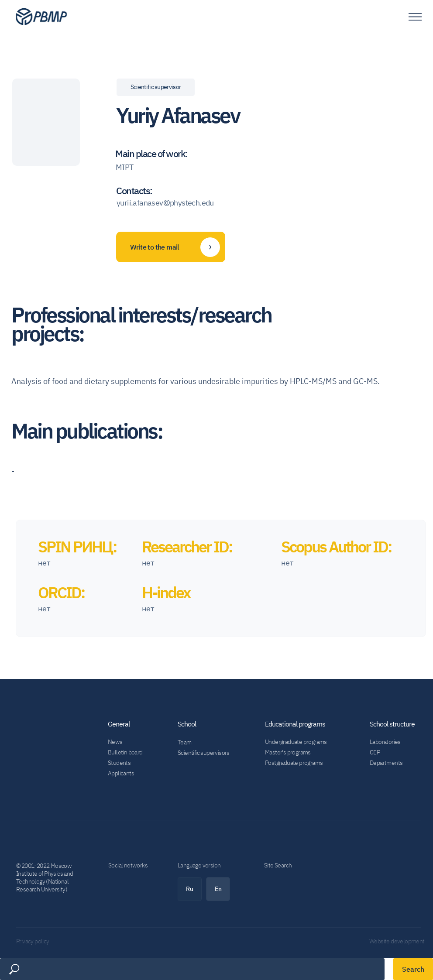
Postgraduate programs (294, 763)
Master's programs (288, 752)
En (218, 889)
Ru (190, 889)
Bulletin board (125, 752)
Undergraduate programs (296, 742)
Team (185, 742)
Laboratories (385, 742)
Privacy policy (33, 941)
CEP (375, 752)
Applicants (121, 773)
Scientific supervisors (204, 753)
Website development (397, 941)
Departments (386, 763)
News (115, 742)
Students (119, 763)
